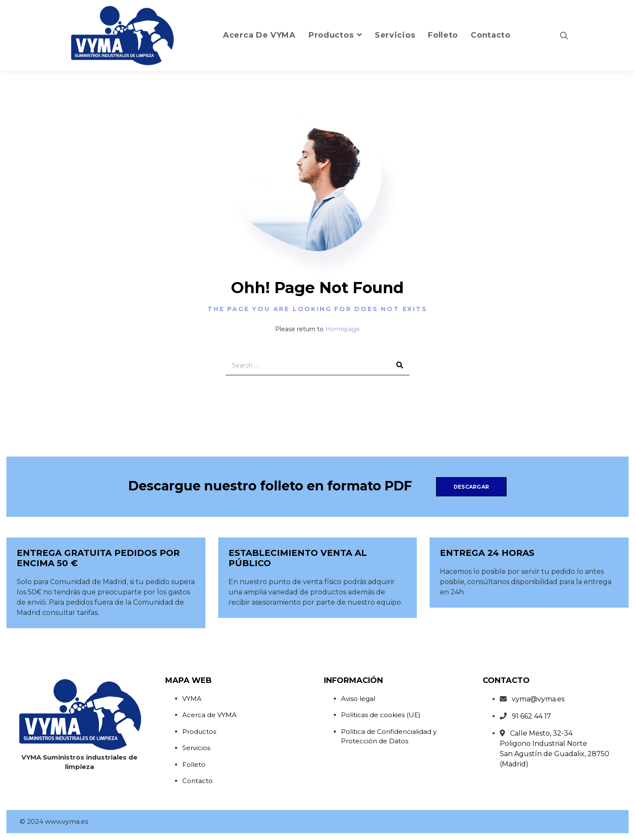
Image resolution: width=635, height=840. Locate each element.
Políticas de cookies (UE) (381, 715)
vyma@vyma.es (538, 699)
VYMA (192, 699)
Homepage (343, 329)
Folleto (194, 764)
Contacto (197, 781)
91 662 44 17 (531, 716)
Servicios (196, 748)
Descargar (471, 487)
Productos (199, 732)
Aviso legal (358, 699)
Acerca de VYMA (209, 715)
